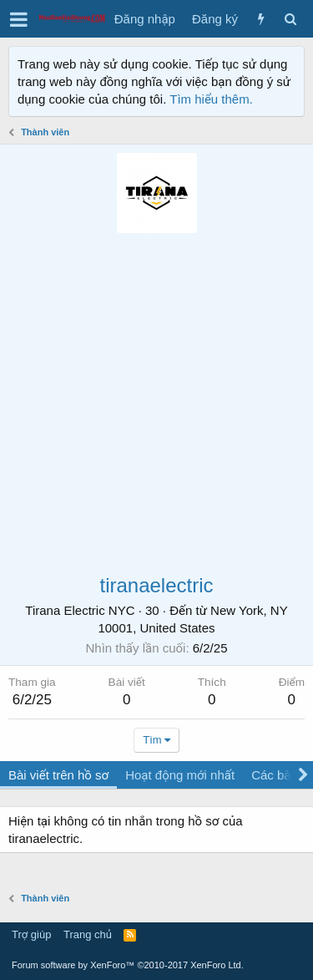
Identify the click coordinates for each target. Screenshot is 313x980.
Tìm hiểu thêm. (211, 99)
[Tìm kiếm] (290, 19)
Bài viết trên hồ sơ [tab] (58, 775)
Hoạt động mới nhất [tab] (180, 775)
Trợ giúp (31, 934)
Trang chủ (88, 934)
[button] (19, 19)
